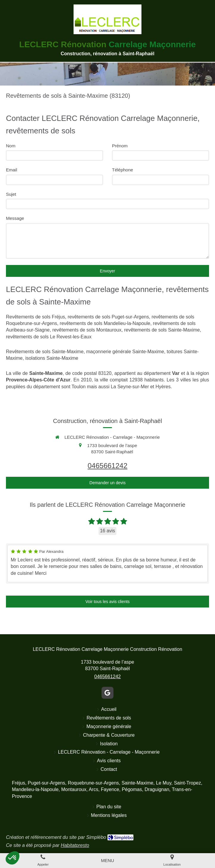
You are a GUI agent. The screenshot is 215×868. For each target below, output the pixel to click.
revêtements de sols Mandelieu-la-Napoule (105, 323)
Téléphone (123, 170)
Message (15, 218)
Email (12, 170)
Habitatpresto (75, 845)
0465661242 (107, 466)
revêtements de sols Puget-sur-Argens (108, 317)
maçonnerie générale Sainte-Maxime (125, 352)
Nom (11, 146)
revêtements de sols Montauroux (87, 330)
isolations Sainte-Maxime (52, 358)
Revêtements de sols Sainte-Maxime (45, 352)
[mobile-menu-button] (107, 860)
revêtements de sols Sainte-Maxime (162, 330)
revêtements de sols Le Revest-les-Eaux (49, 337)
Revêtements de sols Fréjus (35, 317)
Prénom (120, 146)
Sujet (11, 194)
